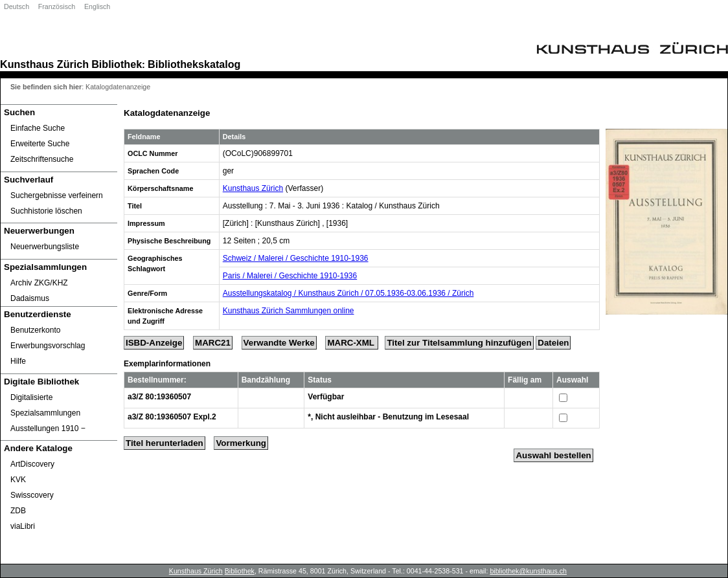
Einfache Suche (38, 128)
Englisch (97, 6)
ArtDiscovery (32, 464)
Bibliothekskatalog (194, 64)
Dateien (553, 343)
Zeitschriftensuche (42, 159)
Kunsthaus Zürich (44, 64)
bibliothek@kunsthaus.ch (528, 571)
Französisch (57, 6)
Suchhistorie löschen (46, 211)
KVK (18, 480)
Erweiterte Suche (40, 144)
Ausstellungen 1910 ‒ (48, 428)
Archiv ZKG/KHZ (39, 283)
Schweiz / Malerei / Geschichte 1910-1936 (296, 258)
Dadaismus (30, 298)
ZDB (18, 511)
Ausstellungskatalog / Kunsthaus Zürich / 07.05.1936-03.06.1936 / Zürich (348, 293)
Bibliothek (117, 64)
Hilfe (18, 361)
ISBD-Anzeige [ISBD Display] (154, 343)
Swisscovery (32, 495)
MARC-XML (352, 343)
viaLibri (23, 526)
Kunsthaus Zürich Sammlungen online (289, 311)
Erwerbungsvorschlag (48, 346)
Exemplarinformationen (167, 364)
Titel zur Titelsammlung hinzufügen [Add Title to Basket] (459, 343)
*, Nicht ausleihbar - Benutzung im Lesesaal (388, 417)
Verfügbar (326, 397)
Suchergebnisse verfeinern (57, 195)
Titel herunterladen (165, 443)
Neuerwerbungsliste (45, 247)
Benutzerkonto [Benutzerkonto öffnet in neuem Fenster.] (35, 330)
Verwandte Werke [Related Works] (279, 343)
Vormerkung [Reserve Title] (241, 443)
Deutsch (17, 6)
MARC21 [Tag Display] (213, 343)
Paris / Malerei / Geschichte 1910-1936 (290, 276)
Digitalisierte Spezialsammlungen (45, 405)
